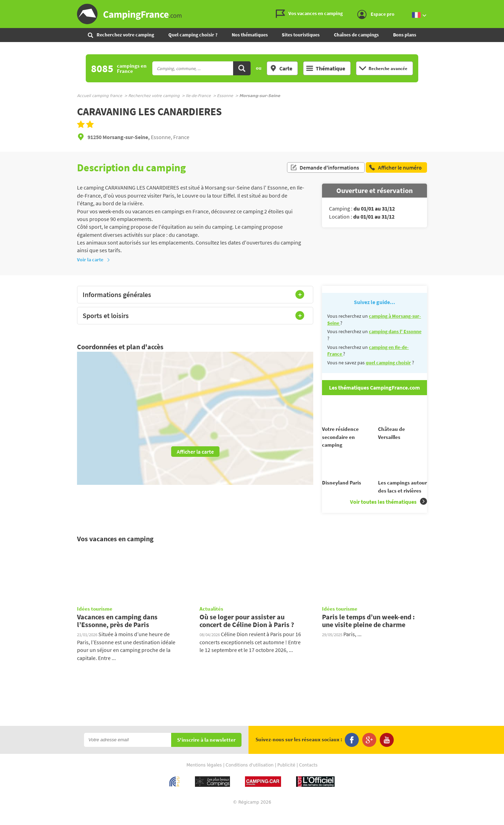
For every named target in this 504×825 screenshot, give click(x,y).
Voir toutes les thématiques (388, 514)
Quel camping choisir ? (193, 35)
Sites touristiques (301, 35)
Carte (281, 68)
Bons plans (405, 35)
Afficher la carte (195, 452)
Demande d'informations (325, 167)
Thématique (326, 68)
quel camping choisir (388, 363)
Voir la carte (94, 260)
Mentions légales (204, 777)
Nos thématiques (250, 35)
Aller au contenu (499, 6)
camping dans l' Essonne (395, 331)
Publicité (286, 777)
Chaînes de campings (356, 35)
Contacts (308, 777)
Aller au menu (495, 6)
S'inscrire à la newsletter (206, 752)
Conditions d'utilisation (250, 777)
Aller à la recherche (502, 6)
